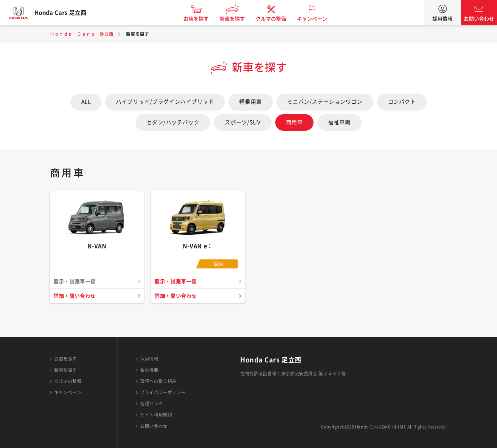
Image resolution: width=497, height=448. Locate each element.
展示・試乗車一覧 (177, 281)
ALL (86, 102)
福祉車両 (339, 122)
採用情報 (442, 19)
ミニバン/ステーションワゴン (325, 102)
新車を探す (239, 19)
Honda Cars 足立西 (67, 13)
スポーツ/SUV (243, 122)
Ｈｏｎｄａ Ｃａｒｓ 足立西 (82, 34)
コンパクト (402, 102)
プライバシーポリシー (163, 392)
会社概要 (149, 370)
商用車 (295, 122)
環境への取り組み (158, 381)
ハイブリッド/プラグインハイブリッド (165, 102)
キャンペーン (319, 19)
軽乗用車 (250, 102)
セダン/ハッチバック (173, 122)
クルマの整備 (277, 19)
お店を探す (203, 19)
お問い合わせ (479, 19)
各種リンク (152, 404)
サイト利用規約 (156, 415)
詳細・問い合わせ (76, 296)
